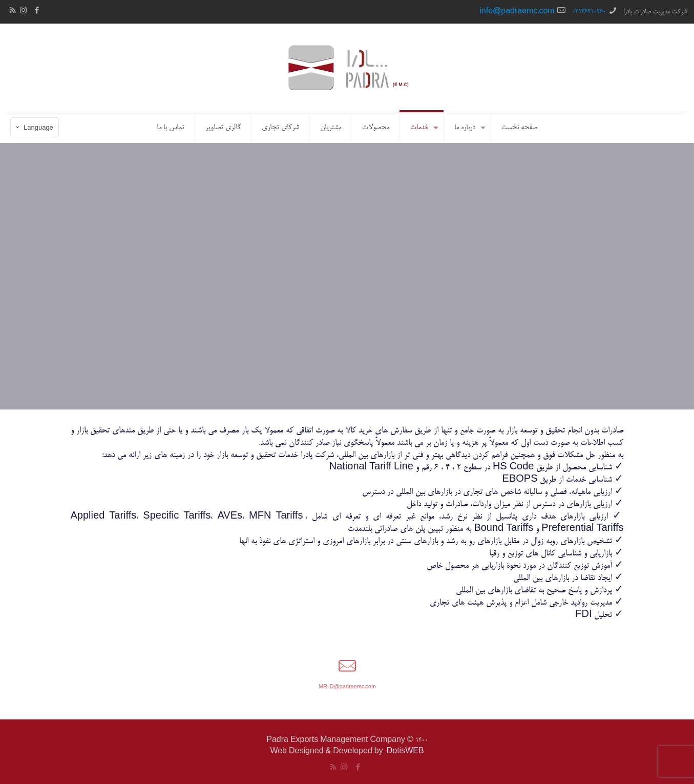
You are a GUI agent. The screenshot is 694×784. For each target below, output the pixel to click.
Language (34, 129)
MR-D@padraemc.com (347, 684)
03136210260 (589, 12)
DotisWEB (405, 752)
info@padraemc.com (517, 12)
